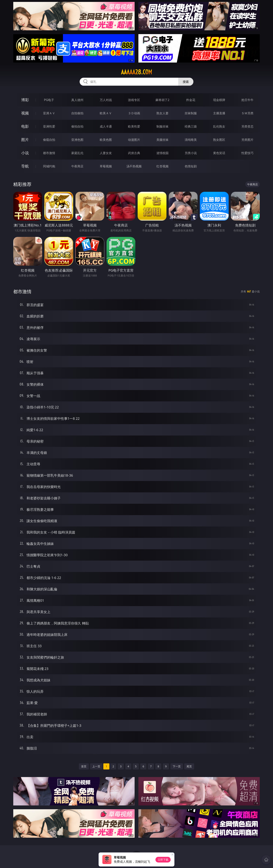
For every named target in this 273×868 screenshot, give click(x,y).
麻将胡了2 (162, 100)
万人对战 (106, 100)
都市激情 (49, 153)
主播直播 (219, 113)
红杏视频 (162, 166)
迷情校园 (162, 153)
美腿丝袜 (162, 140)
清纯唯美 (191, 140)
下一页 (177, 766)
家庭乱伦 (77, 153)
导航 (25, 166)
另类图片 (247, 140)
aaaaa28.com (136, 72)
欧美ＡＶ (106, 113)
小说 (25, 153)
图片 (25, 140)
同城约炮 (49, 166)
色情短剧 (191, 166)
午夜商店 (77, 166)
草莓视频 (106, 166)
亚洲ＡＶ (49, 113)
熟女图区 (219, 140)
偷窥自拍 (49, 140)
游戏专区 (134, 100)
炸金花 (191, 100)
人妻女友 (106, 153)
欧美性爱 (134, 126)
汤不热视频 (134, 166)
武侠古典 (134, 153)
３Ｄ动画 (134, 113)
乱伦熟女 (219, 126)
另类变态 (247, 126)
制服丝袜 (162, 126)
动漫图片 (134, 140)
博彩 (25, 100)
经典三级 (191, 126)
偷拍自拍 (77, 126)
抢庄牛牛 (247, 100)
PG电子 (49, 100)
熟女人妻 (162, 113)
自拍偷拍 (77, 113)
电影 (25, 126)
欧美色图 (106, 140)
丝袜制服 (191, 113)
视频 (25, 113)
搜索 (186, 82)
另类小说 (191, 153)
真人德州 (77, 100)
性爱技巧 (247, 153)
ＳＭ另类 (247, 113)
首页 (84, 766)
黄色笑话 (219, 153)
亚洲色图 (77, 140)
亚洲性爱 (49, 126)
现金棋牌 (219, 100)
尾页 (189, 766)
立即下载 (163, 860)
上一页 (96, 766)
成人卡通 (106, 126)
